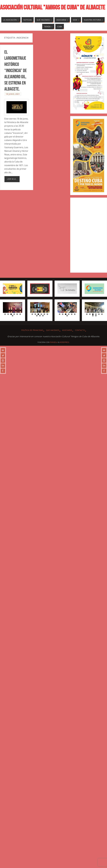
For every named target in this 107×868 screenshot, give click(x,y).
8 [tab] (40, 316)
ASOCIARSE (67, 330)
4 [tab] (14, 314)
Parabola (54, 342)
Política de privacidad (32, 330)
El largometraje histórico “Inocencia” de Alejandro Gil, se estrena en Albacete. (16, 70)
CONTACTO (80, 330)
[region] (13, 307)
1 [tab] (5, 314)
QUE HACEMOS (53, 330)
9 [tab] (43, 316)
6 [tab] (20, 314)
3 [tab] (11, 314)
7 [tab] (13, 316)
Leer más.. (12, 179)
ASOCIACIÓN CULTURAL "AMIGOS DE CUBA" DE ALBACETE (53, 7)
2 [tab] (8, 314)
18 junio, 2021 (13, 94)
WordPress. (65, 342)
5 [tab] (17, 314)
